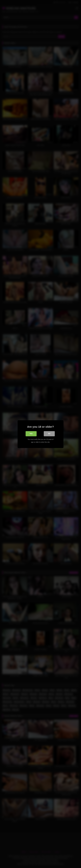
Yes (31, 433)
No (49, 433)
